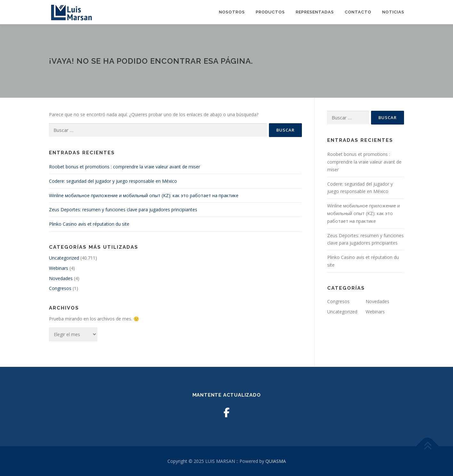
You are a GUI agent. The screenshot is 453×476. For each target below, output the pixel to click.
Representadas (315, 12)
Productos (270, 12)
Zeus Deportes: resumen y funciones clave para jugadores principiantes (123, 210)
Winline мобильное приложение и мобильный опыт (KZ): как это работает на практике (144, 195)
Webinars (59, 268)
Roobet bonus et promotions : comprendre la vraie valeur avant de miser (125, 167)
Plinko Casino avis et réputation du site (89, 224)
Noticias (393, 12)
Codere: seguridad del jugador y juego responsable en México (113, 181)
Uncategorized (64, 258)
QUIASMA (276, 461)
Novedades (61, 278)
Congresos (60, 288)
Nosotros (232, 12)
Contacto (358, 12)
